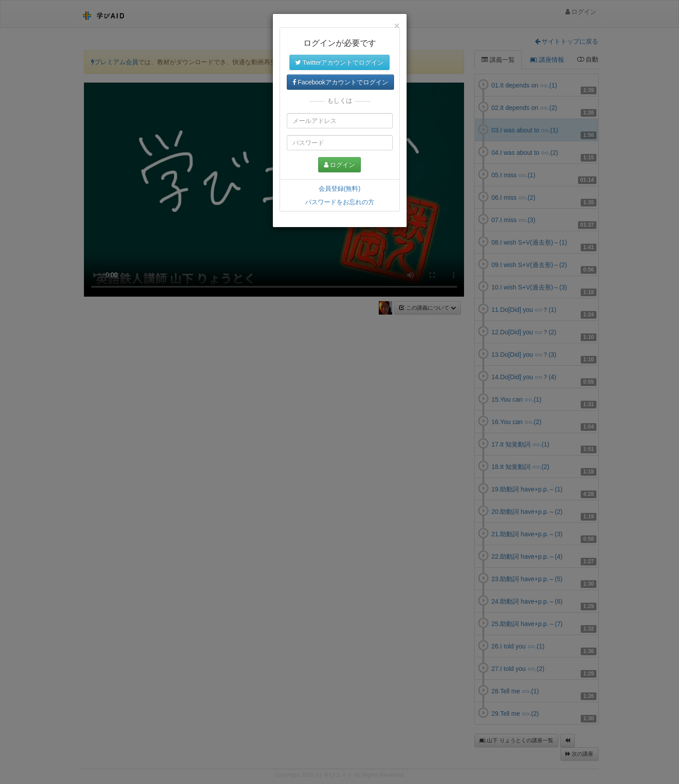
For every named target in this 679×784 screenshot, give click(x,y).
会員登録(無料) (339, 188)
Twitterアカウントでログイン (340, 62)
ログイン (340, 165)
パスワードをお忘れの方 (340, 202)
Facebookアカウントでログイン (340, 82)
